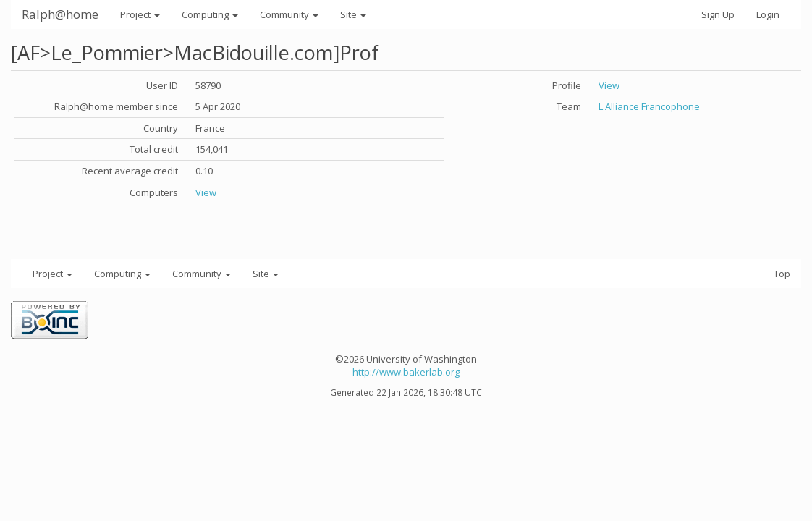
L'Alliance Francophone (649, 106)
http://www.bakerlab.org (406, 372)
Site (353, 14)
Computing (210, 14)
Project (140, 14)
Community (289, 14)
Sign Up (718, 14)
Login (768, 14)
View (206, 192)
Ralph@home (60, 14)
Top (782, 274)
